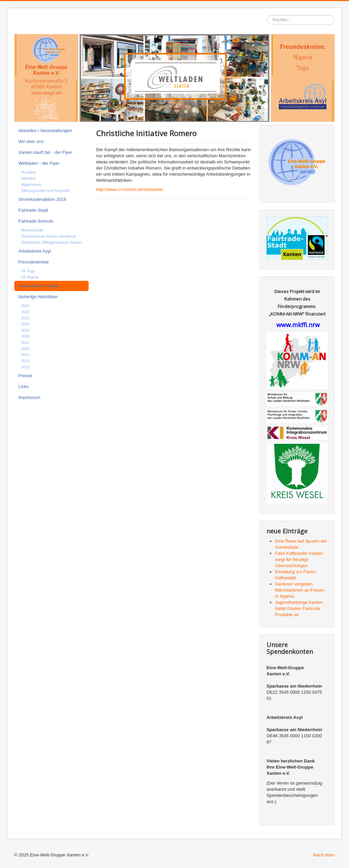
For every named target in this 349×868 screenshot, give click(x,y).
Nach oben (324, 855)
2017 (25, 342)
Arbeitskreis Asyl (35, 251)
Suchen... (267, 15)
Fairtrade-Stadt (33, 210)
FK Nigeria (30, 277)
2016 (25, 349)
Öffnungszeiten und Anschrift (45, 191)
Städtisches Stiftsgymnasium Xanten (52, 242)
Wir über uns (31, 141)
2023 (25, 306)
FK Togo (28, 271)
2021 (25, 318)
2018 (25, 336)
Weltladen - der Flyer (39, 163)
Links (24, 387)
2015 (25, 355)
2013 (25, 367)
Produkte (29, 172)
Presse (25, 376)
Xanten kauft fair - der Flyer (45, 152)
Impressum (29, 397)
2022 (25, 312)
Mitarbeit (28, 178)
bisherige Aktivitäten (38, 297)
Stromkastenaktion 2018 (42, 199)
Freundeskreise (34, 262)
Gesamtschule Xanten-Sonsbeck (48, 236)
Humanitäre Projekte (39, 286)
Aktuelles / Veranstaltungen (45, 131)
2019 (25, 330)
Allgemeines (31, 184)
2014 (25, 361)
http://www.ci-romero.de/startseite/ (130, 189)
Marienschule (32, 230)
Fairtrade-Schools (36, 221)
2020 (25, 324)
